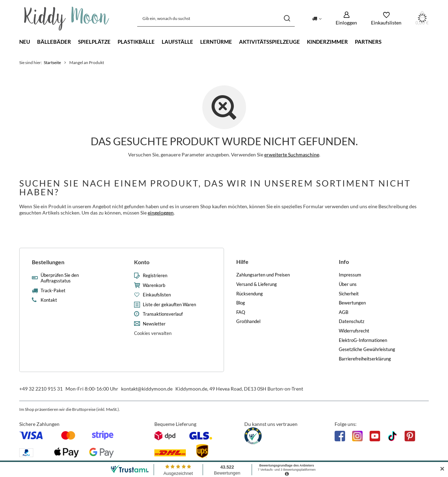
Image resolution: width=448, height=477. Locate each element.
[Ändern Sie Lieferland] (317, 18)
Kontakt (49, 300)
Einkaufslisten (157, 295)
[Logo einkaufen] (67, 19)
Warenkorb (154, 285)
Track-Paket (53, 291)
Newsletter (154, 324)
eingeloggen (161, 213)
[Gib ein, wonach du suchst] (216, 18)
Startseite (52, 62)
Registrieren (155, 276)
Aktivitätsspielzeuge (269, 42)
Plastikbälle (136, 42)
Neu (25, 42)
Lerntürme (216, 42)
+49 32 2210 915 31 (41, 389)
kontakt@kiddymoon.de (147, 389)
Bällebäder (54, 42)
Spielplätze (94, 42)
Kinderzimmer (327, 42)
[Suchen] (287, 18)
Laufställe (177, 42)
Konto (142, 262)
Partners (368, 42)
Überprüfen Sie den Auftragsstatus (60, 278)
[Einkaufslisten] (386, 18)
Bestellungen (48, 262)
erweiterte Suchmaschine (292, 155)
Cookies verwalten (153, 333)
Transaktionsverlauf (163, 314)
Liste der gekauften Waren (169, 305)
